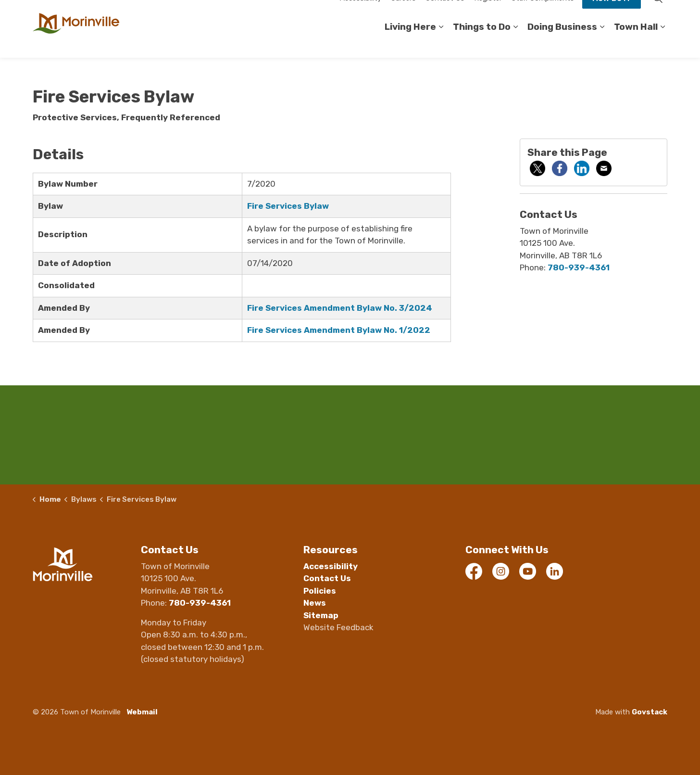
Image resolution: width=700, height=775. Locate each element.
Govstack (650, 712)
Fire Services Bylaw (288, 206)
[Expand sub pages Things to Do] (515, 43)
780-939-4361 (579, 267)
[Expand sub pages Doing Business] (602, 43)
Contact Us (445, 14)
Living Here (410, 43)
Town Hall (636, 43)
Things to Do (482, 43)
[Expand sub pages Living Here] (441, 43)
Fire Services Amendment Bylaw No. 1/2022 (339, 330)
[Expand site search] (658, 14)
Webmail (142, 712)
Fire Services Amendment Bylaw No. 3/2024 (340, 308)
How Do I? (612, 14)
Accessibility (361, 14)
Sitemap (321, 615)
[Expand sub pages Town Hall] (662, 43)
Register (488, 14)
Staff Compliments (543, 14)
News (315, 603)
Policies (320, 591)
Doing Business (562, 43)
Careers (403, 14)
